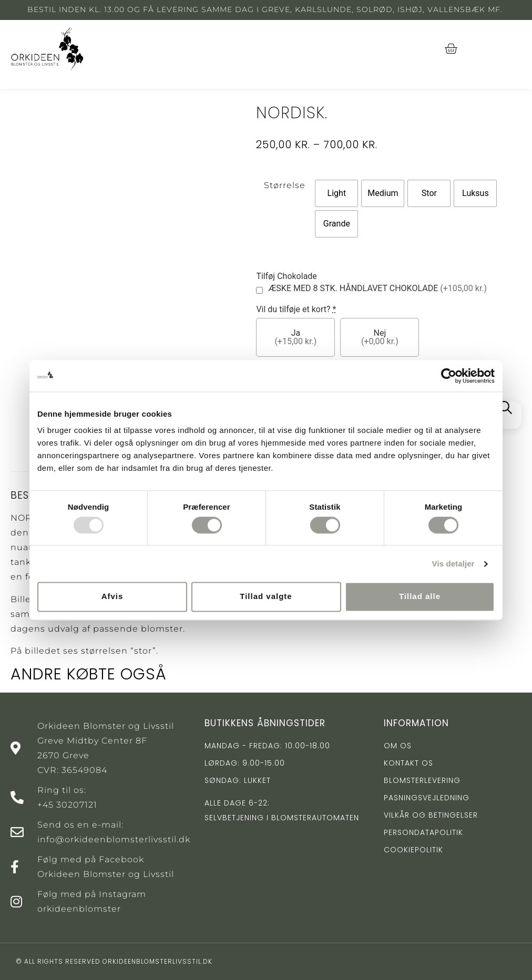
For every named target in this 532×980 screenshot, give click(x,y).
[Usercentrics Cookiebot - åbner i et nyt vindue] (449, 376)
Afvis (112, 597)
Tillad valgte (266, 597)
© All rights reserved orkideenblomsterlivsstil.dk (114, 961)
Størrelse (285, 185)
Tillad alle (420, 597)
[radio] (336, 193)
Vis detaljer (453, 564)
